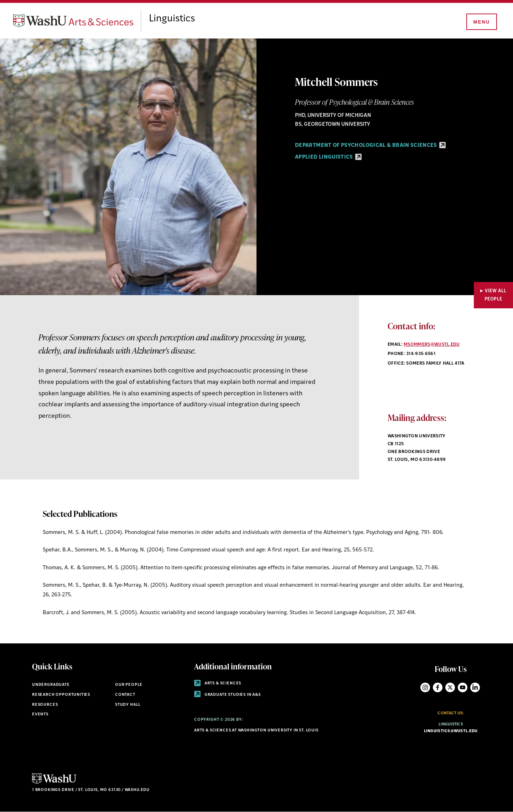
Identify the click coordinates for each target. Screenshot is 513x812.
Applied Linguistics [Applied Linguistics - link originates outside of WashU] (328, 157)
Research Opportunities (61, 695)
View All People (496, 295)
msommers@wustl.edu (432, 345)
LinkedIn (475, 687)
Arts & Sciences (218, 683)
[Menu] (481, 22)
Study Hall (128, 705)
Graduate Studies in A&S (227, 695)
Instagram (425, 687)
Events (40, 715)
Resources (45, 705)
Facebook (438, 687)
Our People (129, 685)
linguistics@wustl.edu (451, 731)
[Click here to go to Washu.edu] (54, 783)
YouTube (463, 687)
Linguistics (177, 19)
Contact (125, 695)
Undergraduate (51, 685)
